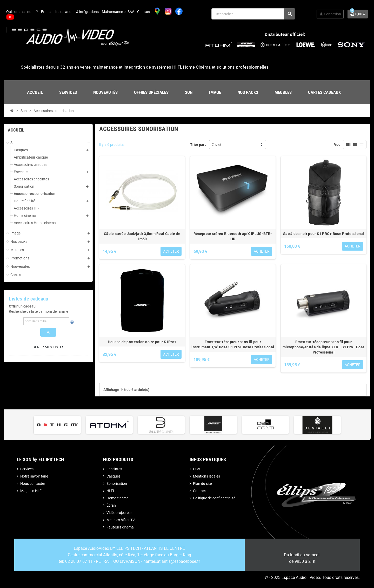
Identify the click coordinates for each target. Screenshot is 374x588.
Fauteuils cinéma (120, 527)
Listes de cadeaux (29, 299)
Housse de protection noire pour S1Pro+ (142, 342)
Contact (144, 12)
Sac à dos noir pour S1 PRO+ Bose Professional (324, 234)
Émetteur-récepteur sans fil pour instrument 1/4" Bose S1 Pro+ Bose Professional (233, 344)
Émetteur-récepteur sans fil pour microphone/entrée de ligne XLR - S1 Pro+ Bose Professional (324, 347)
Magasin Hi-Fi (31, 491)
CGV (197, 469)
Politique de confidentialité (214, 498)
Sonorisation (117, 484)
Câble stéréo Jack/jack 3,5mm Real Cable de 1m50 (142, 236)
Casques (113, 476)
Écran (111, 505)
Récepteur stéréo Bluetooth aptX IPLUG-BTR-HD (233, 236)
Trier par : (198, 145)
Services (27, 469)
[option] (57, 425)
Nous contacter (33, 484)
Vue (337, 145)
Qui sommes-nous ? (22, 12)
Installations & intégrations (77, 12)
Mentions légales (206, 476)
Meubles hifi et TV (121, 520)
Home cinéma (118, 498)
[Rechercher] (253, 14)
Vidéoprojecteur (119, 513)
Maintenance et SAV (118, 12)
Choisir (217, 144)
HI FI (110, 491)
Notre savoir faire (34, 476)
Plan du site (202, 484)
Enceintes (114, 469)
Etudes (47, 12)
